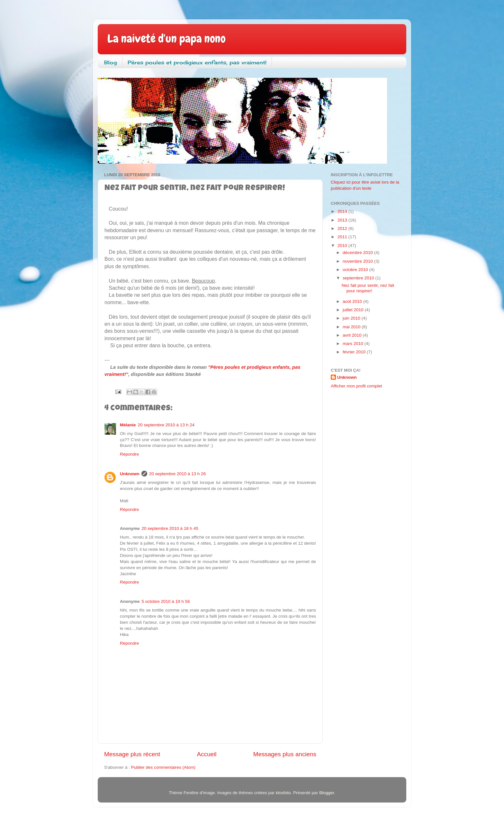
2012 (343, 228)
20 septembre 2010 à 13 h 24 (166, 425)
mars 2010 (354, 344)
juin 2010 (352, 318)
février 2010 (355, 352)
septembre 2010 (359, 278)
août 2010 (353, 301)
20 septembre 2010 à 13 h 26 (177, 474)
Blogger (327, 793)
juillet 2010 (354, 310)
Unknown (130, 474)
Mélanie (128, 425)
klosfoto (283, 793)
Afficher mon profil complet (356, 386)
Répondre (129, 454)
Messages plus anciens (285, 754)
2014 (343, 211)
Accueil (207, 754)
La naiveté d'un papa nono (166, 39)
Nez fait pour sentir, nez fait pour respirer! (368, 288)
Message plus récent (132, 754)
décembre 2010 (358, 253)
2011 (343, 237)
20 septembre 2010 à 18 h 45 (170, 528)
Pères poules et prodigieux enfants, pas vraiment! (197, 62)
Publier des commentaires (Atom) (163, 767)
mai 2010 (352, 327)
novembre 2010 (358, 261)
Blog (111, 62)
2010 (343, 245)
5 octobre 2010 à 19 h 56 (166, 601)
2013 (343, 220)
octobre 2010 (356, 270)
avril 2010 (353, 335)
